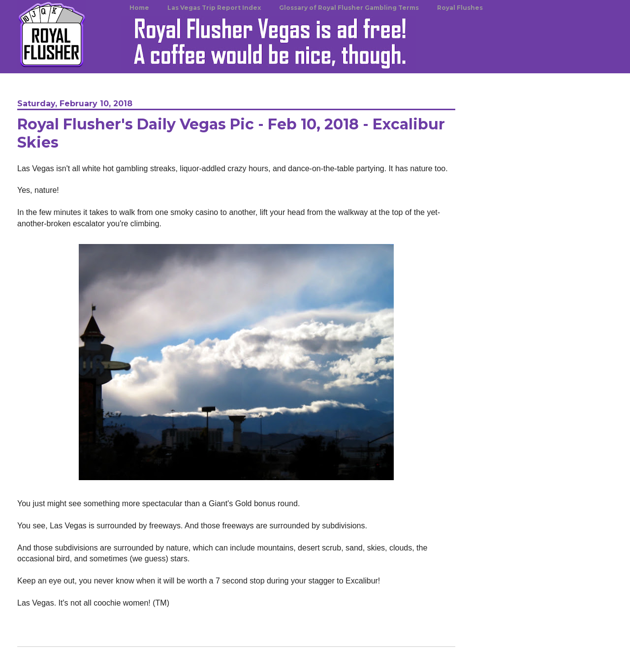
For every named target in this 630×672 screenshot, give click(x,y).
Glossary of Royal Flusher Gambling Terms (349, 8)
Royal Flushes (460, 8)
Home (139, 8)
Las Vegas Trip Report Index (214, 8)
